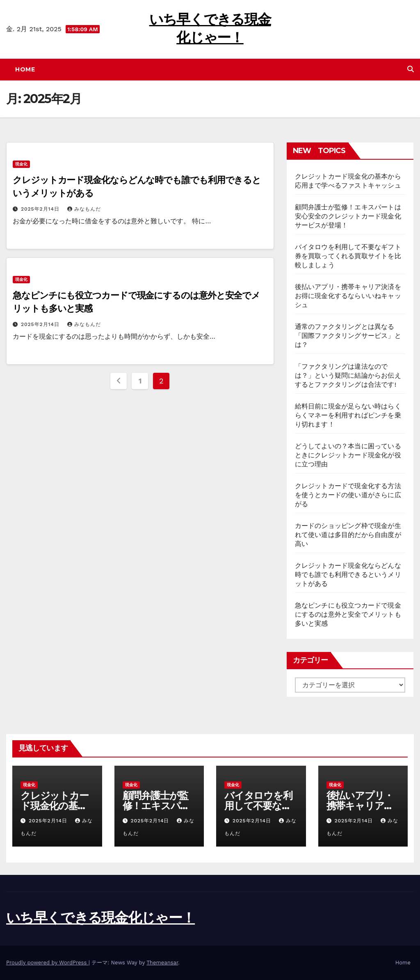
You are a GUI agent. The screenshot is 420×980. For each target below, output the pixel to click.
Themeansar (162, 963)
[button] (411, 69)
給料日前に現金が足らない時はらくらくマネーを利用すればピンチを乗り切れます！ (348, 415)
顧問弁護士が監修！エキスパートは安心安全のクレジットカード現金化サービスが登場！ (348, 216)
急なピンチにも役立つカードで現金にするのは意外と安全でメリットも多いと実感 (348, 614)
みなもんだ (84, 209)
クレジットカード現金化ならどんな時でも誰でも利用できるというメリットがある (348, 575)
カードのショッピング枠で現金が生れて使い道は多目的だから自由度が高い (348, 535)
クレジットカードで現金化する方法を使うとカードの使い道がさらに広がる (348, 495)
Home (25, 69)
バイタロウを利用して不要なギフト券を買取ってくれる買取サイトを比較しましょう (348, 256)
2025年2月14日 (41, 209)
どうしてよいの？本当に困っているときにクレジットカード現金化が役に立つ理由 (348, 455)
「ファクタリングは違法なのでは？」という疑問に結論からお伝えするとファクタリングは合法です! (348, 375)
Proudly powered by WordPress (47, 963)
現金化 (21, 164)
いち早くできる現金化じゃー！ (100, 918)
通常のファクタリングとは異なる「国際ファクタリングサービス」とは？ (348, 336)
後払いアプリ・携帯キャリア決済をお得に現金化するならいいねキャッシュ (348, 296)
